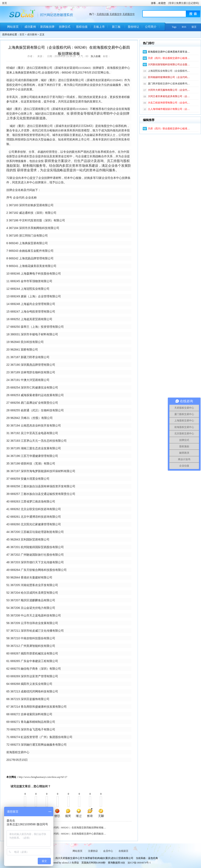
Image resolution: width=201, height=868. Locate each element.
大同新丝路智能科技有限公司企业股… (169, 64)
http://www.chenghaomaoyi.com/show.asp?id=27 (43, 777)
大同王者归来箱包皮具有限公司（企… (169, 96)
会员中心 (108, 851)
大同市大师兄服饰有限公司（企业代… (169, 90)
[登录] (171, 3)
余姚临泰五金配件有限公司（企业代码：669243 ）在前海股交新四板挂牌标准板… (61, 828)
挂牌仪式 (65, 27)
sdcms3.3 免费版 (70, 863)
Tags (174, 27)
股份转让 (134, 27)
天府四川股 (103, 14)
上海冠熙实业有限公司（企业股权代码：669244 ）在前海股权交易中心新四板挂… (61, 834)
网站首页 (13, 27)
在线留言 (123, 851)
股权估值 (82, 27)
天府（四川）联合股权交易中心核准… (169, 58)
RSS (184, 27)
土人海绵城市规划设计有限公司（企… (169, 109)
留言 (194, 27)
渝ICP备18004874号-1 (139, 863)
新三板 (116, 27)
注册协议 (93, 851)
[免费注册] (181, 3)
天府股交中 (116, 14)
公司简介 (151, 27)
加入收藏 (96, 56)
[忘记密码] (193, 3)
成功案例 (30, 27)
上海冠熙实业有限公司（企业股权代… (169, 71)
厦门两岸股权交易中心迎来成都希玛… (169, 84)
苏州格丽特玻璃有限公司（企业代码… (169, 77)
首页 (5, 3)
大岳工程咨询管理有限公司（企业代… (169, 103)
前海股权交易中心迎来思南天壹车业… (169, 52)
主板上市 (99, 27)
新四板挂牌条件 (47, 28)
